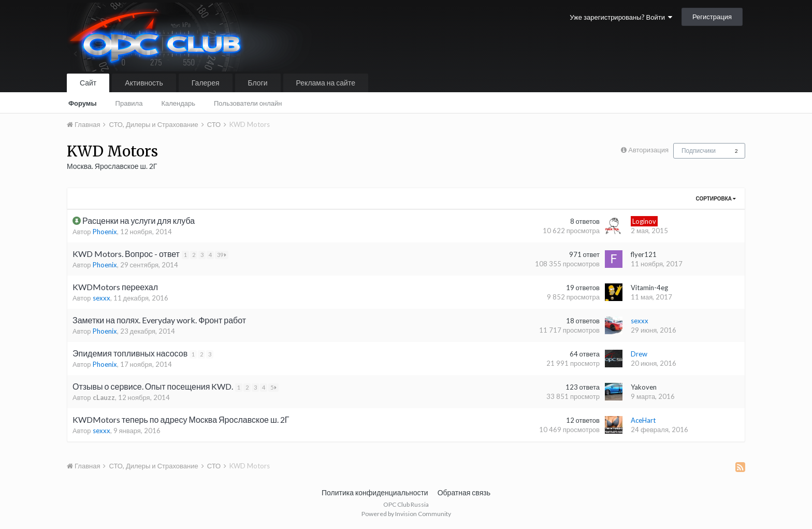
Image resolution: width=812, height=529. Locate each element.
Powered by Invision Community (406, 514)
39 (224, 255)
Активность (144, 83)
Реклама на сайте (326, 83)
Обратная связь (464, 492)
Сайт (88, 83)
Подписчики (699, 151)
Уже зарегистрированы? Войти (621, 17)
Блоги (258, 83)
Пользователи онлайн (248, 103)
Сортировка (716, 198)
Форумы (83, 103)
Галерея (206, 83)
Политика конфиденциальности (375, 492)
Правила (129, 103)
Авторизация (648, 150)
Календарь (178, 103)
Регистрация (712, 17)
